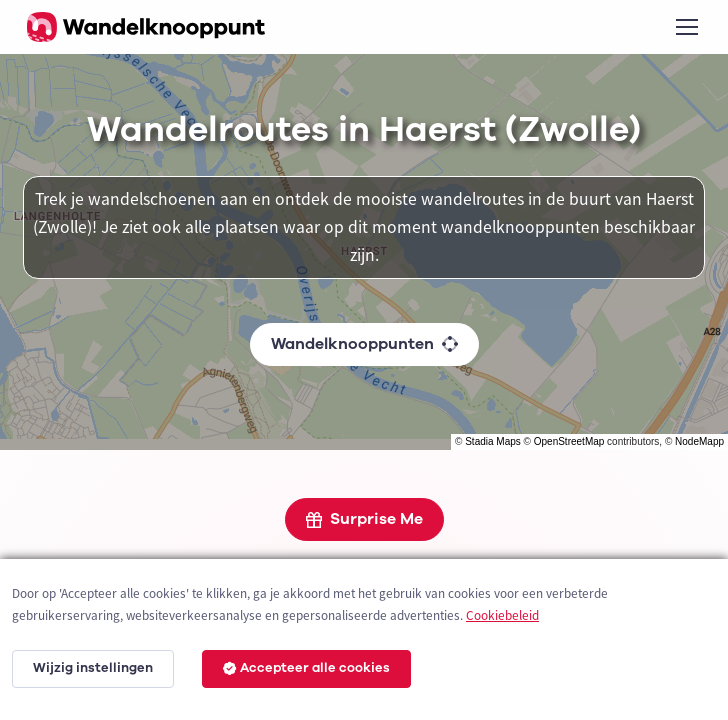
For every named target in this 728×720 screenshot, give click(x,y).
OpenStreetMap (569, 441)
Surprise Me (364, 519)
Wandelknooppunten (364, 344)
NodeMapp (699, 441)
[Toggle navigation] (686, 27)
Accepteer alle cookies (306, 668)
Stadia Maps (493, 441)
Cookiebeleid (502, 615)
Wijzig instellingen (93, 668)
